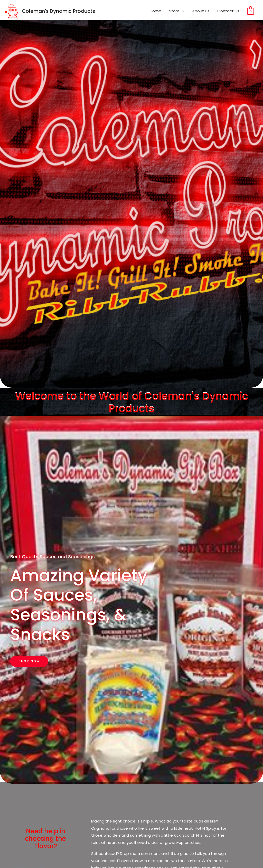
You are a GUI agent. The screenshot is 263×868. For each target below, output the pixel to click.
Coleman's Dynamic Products (60, 11)
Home (156, 11)
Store (174, 11)
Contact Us (228, 11)
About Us (201, 11)
